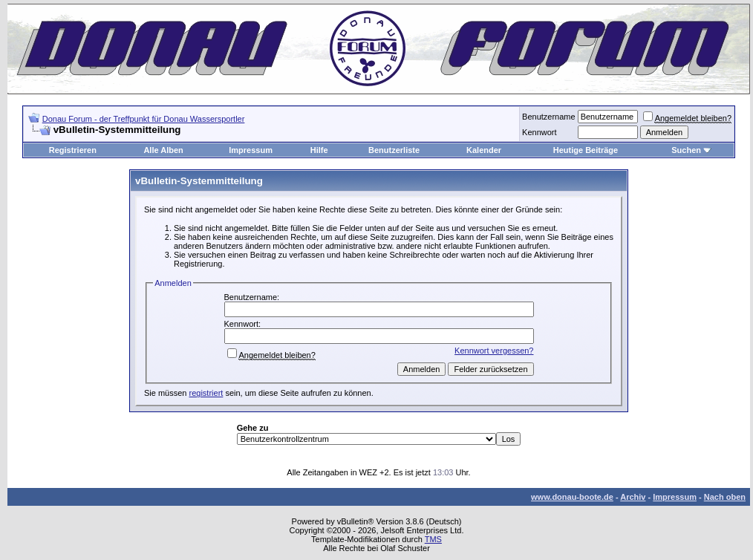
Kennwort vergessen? (494, 351)
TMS (433, 539)
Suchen (686, 150)
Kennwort (539, 132)
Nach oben (725, 497)
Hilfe (319, 150)
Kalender (484, 150)
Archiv (633, 497)
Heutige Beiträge (586, 150)
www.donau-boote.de (572, 497)
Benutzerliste (394, 150)
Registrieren (73, 150)
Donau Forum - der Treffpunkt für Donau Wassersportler (144, 119)
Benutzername (549, 117)
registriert (206, 393)
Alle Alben (163, 150)
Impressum (251, 150)
